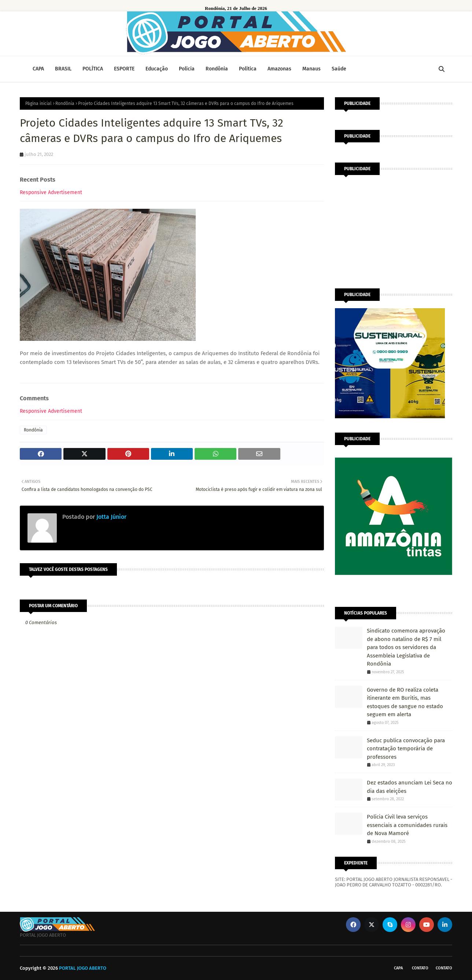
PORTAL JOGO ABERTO (83, 968)
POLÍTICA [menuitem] (93, 69)
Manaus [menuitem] (311, 69)
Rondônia (65, 103)
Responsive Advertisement (51, 192)
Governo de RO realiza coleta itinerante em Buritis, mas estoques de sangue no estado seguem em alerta (405, 702)
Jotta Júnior (111, 517)
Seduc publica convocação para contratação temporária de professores (406, 749)
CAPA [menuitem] (38, 69)
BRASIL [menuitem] (63, 69)
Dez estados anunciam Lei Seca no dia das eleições (410, 787)
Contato (420, 968)
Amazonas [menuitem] (279, 69)
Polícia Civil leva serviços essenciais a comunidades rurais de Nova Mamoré (407, 825)
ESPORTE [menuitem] (124, 69)
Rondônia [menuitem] (217, 69)
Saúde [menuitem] (339, 69)
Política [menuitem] (248, 69)
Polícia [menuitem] (187, 69)
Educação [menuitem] (157, 69)
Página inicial (38, 103)
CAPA (398, 968)
